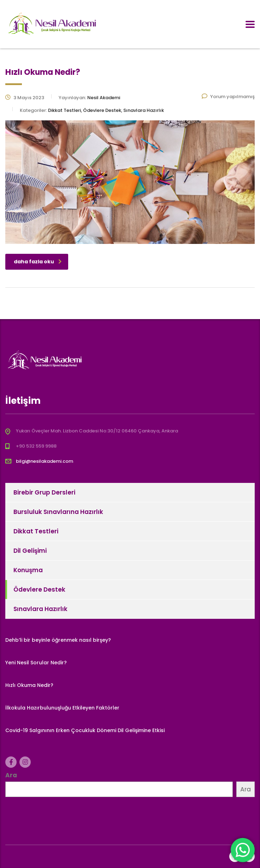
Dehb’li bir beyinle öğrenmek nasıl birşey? (58, 640)
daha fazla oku (38, 262)
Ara (11, 775)
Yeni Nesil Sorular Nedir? (36, 663)
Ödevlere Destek (39, 589)
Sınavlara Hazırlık (40, 609)
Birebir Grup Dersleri (44, 492)
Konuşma (28, 570)
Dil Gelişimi (30, 551)
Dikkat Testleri (36, 531)
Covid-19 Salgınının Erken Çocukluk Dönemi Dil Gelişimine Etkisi (85, 730)
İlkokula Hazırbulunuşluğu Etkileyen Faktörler (62, 708)
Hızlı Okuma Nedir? (29, 685)
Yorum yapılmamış (228, 97)
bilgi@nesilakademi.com (45, 461)
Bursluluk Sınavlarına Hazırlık (58, 512)
